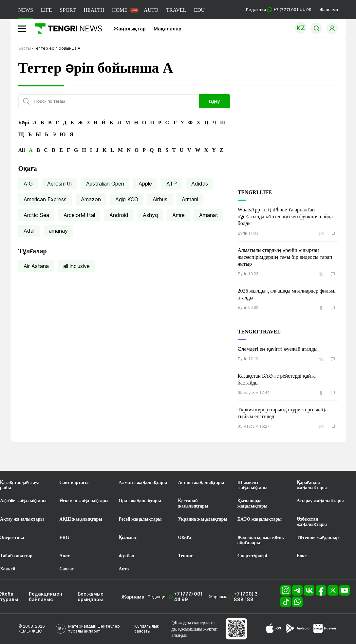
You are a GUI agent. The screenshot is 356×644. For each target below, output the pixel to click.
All (22, 150)
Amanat (209, 215)
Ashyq (150, 215)
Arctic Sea (36, 215)
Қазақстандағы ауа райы (20, 485)
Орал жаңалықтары (140, 501)
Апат (65, 556)
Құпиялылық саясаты (147, 629)
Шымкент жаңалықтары (253, 485)
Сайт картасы (74, 483)
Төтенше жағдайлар (318, 537)
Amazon (91, 199)
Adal (29, 231)
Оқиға (185, 537)
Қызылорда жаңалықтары (253, 503)
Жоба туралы (9, 597)
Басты (25, 48)
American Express (45, 199)
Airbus (160, 199)
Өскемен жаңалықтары (84, 501)
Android (119, 215)
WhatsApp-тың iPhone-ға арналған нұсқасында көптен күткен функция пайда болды (285, 216)
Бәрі (24, 123)
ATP (172, 184)
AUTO (151, 10)
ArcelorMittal (79, 215)
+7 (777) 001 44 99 (188, 597)
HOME (120, 10)
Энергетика (12, 537)
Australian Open (105, 184)
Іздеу (214, 101)
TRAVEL (176, 10)
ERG (64, 537)
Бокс (302, 556)
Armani (190, 199)
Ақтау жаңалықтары (22, 519)
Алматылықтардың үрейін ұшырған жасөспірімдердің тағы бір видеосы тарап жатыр (285, 257)
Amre (178, 215)
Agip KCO (127, 199)
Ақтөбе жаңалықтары (23, 501)
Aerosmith (59, 184)
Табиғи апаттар (16, 556)
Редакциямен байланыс (46, 597)
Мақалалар (168, 29)
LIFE (47, 10)
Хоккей (8, 569)
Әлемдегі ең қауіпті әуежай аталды (278, 349)
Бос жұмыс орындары (90, 597)
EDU (199, 10)
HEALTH (94, 10)
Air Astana (36, 266)
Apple (145, 184)
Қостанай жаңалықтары (193, 503)
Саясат (67, 569)
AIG (28, 184)
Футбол (126, 556)
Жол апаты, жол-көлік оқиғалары (261, 540)
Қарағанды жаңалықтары (312, 485)
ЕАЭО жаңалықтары (260, 519)
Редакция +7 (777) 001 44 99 (279, 10)
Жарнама (329, 10)
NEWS (26, 10)
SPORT (68, 10)
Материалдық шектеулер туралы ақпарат (94, 629)
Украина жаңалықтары (203, 519)
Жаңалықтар (130, 29)
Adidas (200, 184)
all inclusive (76, 266)
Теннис (186, 556)
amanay (58, 231)
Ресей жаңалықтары (140, 519)
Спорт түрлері (252, 556)
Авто (124, 569)
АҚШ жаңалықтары (81, 519)
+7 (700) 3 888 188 (246, 597)
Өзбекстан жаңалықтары (312, 522)
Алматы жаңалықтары (143, 483)
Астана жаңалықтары (201, 483)
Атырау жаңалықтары (320, 501)
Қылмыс (128, 537)
